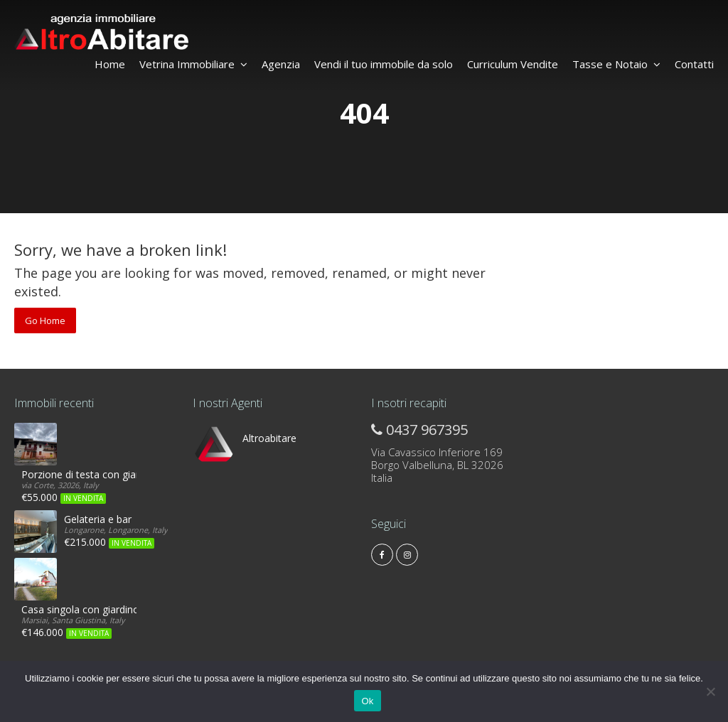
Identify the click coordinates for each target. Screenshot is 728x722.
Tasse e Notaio (616, 64)
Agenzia (281, 64)
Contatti (694, 64)
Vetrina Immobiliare (193, 64)
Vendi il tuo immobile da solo (384, 64)
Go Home (45, 320)
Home (110, 64)
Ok (367, 701)
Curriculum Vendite (513, 64)
